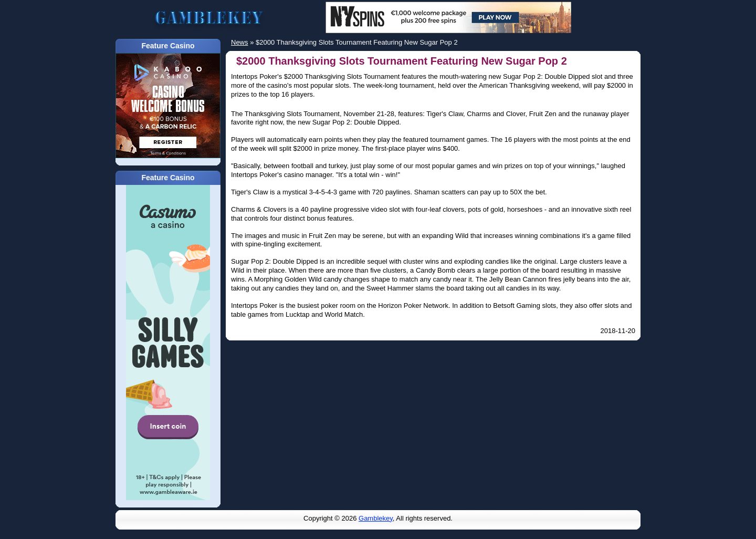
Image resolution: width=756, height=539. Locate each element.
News (240, 42)
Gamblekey (376, 518)
